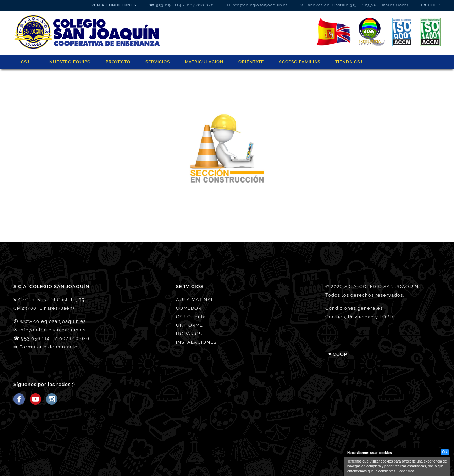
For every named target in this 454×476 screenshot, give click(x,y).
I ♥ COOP (431, 5)
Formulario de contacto (48, 347)
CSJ (25, 62)
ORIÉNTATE (251, 62)
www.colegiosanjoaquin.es (53, 321)
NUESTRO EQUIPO (70, 62)
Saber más (406, 471)
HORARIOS (189, 334)
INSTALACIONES (196, 342)
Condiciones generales (354, 308)
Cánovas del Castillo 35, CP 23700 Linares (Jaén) (356, 5)
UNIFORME (189, 325)
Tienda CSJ (349, 62)
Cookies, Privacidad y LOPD (359, 317)
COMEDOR (189, 308)
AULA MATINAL (195, 300)
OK (445, 452)
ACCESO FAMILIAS (300, 62)
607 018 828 (200, 5)
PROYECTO (118, 62)
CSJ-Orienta (191, 317)
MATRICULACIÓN (204, 62)
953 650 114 (169, 5)
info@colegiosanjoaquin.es (260, 5)
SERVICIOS (158, 62)
